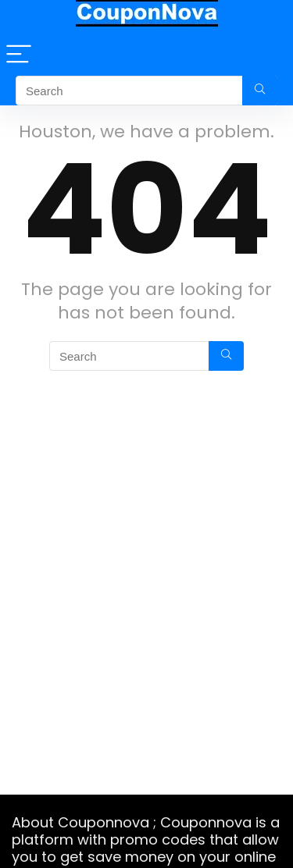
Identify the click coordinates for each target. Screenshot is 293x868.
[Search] (260, 91)
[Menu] (19, 55)
